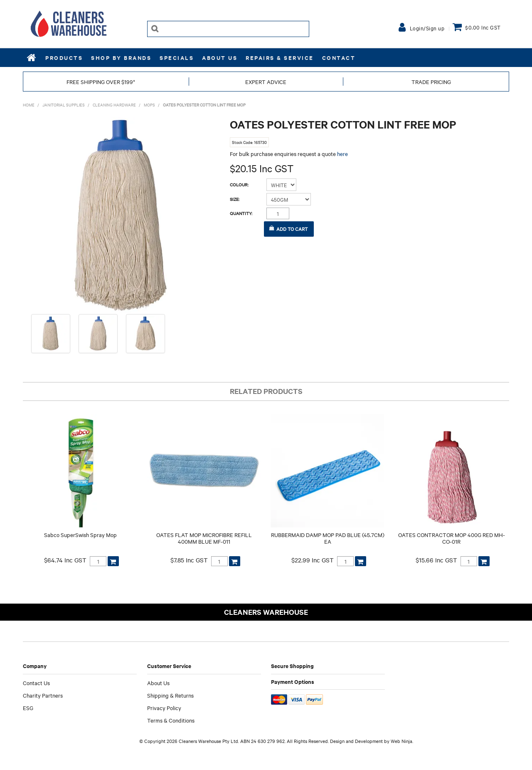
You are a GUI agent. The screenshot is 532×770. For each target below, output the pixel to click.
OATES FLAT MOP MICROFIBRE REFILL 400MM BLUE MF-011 (204, 538)
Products (64, 58)
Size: (235, 199)
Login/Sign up (427, 28)
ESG (28, 708)
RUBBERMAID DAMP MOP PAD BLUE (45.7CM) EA (328, 538)
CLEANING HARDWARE (114, 105)
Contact (339, 58)
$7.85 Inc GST (189, 560)
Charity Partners (43, 695)
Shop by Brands (121, 58)
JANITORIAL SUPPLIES (64, 105)
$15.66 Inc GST (436, 560)
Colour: (239, 185)
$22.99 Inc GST (313, 560)
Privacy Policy (164, 708)
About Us (220, 58)
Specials (177, 58)
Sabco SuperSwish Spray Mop (80, 535)
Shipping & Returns (170, 695)
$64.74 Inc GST (65, 560)
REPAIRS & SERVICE (280, 58)
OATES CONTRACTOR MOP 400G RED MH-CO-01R (452, 538)
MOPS (149, 105)
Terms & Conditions (171, 720)
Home (32, 57)
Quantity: (241, 213)
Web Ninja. (402, 741)
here (342, 154)
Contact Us (36, 683)
